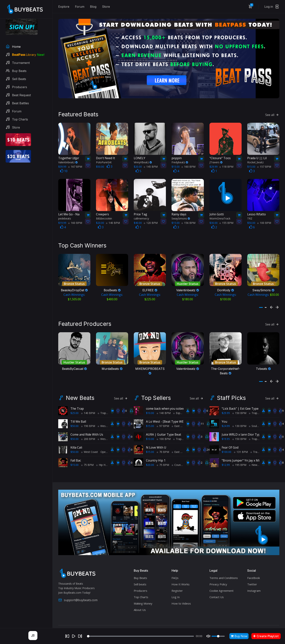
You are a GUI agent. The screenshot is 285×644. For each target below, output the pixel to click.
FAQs (175, 568)
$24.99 (226, 416)
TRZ (250, 214)
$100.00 (226, 442)
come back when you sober (165, 399)
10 (64, 166)
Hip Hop (102, 455)
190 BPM (88, 416)
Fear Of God (230, 438)
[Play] (74, 636)
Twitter (252, 575)
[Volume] (218, 636)
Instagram (254, 581)
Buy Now (239, 636)
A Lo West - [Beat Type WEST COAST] (172, 412)
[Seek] (140, 636)
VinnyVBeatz (143, 157)
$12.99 (226, 455)
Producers (141, 581)
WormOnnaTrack (220, 214)
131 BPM (241, 442)
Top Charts (141, 587)
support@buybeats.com (78, 590)
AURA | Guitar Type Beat (164, 425)
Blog (93, 7)
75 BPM (87, 455)
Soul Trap (256, 416)
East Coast (180, 416)
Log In (176, 587)
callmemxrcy (141, 214)
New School (258, 455)
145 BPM (151, 162)
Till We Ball (78, 412)
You (224, 412)
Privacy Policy (218, 575)
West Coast (106, 416)
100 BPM (264, 218)
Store (106, 7)
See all (272, 110)
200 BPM (88, 429)
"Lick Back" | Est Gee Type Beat (244, 399)
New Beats (80, 388)
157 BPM (264, 162)
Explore (64, 7)
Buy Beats (140, 568)
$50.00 (74, 416)
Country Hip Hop (183, 455)
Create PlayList (266, 636)
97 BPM (163, 416)
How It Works (181, 575)
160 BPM (188, 162)
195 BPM (239, 455)
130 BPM (239, 416)
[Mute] (208, 636)
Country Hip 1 (156, 451)
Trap (102, 403)
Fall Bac (76, 451)
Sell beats (140, 575)
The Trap (77, 399)
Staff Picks (231, 388)
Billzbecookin (104, 214)
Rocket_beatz (255, 157)
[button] (261, 300)
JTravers (216, 157)
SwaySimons (181, 214)
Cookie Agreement (221, 581)
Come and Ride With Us (87, 425)
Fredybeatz (180, 157)
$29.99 (226, 403)
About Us (140, 600)
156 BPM (188, 218)
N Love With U (156, 438)
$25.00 (74, 403)
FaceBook (254, 568)
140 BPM (113, 218)
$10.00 (150, 403)
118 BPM (226, 162)
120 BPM (151, 218)
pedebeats (65, 214)
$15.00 (74, 455)
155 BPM (226, 218)
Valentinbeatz (68, 157)
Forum (80, 7)
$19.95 (226, 429)
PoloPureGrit (104, 157)
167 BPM (75, 162)
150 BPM (239, 403)
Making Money (143, 594)
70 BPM (163, 442)
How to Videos (181, 594)
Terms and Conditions (224, 568)
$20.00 (150, 455)
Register (177, 581)
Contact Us (217, 587)
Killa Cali (76, 438)
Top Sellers (156, 388)
